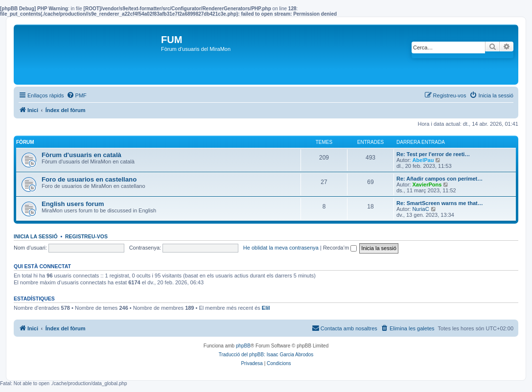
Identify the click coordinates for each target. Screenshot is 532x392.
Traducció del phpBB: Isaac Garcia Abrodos (266, 355)
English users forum (73, 204)
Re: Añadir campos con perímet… (439, 179)
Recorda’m (340, 248)
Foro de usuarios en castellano (89, 179)
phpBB (243, 346)
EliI (266, 308)
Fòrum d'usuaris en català (81, 155)
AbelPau (423, 160)
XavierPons (427, 184)
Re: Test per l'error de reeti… (433, 154)
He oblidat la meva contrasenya (281, 248)
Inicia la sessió (36, 236)
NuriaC (420, 209)
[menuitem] (77, 95)
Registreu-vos (86, 236)
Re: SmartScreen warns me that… (440, 203)
